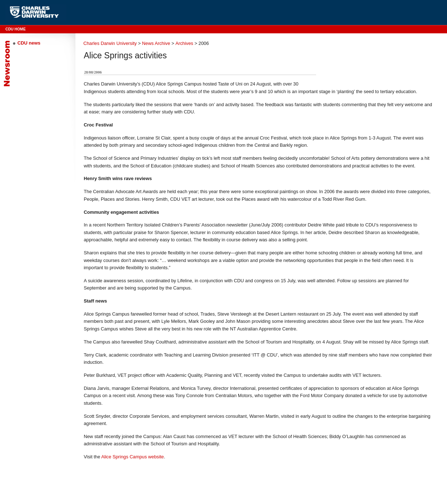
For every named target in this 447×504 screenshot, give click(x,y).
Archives (184, 43)
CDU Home (16, 29)
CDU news (29, 43)
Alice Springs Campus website (133, 457)
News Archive (156, 43)
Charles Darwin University (110, 43)
